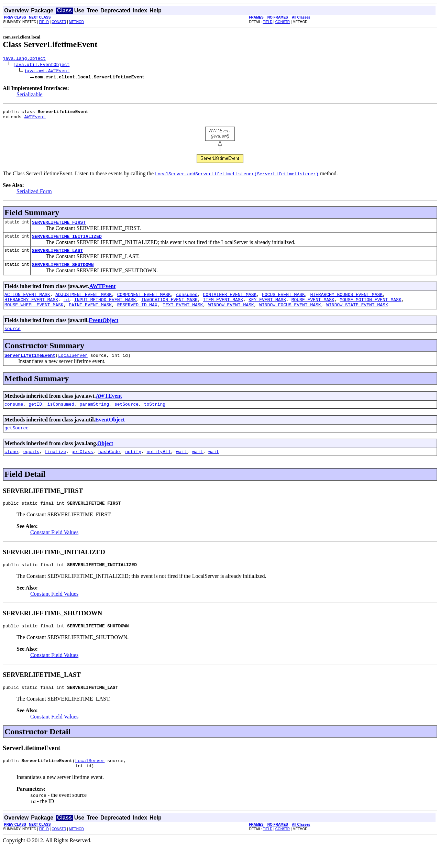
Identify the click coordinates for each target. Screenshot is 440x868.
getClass (82, 467)
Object (105, 458)
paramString (94, 417)
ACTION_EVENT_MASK (27, 303)
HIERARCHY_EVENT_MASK (31, 309)
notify (133, 467)
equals (31, 467)
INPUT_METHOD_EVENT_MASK (105, 309)
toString (155, 417)
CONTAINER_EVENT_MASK (230, 303)
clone (11, 467)
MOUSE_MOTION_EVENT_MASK (370, 309)
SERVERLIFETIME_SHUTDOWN (63, 272)
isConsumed (61, 417)
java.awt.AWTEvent (47, 72)
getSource (16, 442)
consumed (187, 303)
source (13, 340)
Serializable (30, 95)
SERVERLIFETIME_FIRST (59, 226)
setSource (126, 417)
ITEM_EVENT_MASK (223, 309)
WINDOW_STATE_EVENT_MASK (357, 315)
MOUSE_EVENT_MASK (313, 309)
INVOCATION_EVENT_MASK (169, 309)
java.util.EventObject (42, 65)
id (66, 309)
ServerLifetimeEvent (30, 367)
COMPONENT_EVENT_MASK (144, 303)
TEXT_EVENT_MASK (183, 315)
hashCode (109, 467)
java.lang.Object (24, 59)
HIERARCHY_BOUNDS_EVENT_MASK (346, 303)
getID (35, 417)
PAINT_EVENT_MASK (90, 315)
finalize (55, 467)
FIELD (44, 22)
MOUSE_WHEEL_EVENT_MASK (34, 315)
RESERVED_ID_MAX (137, 315)
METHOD (76, 22)
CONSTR (59, 22)
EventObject (103, 331)
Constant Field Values (54, 549)
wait (181, 467)
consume (14, 417)
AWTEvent (35, 120)
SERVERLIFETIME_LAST (57, 256)
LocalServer (73, 367)
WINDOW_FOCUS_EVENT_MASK (290, 315)
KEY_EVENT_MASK (267, 309)
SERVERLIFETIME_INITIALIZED (67, 241)
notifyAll (159, 467)
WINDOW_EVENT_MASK (231, 315)
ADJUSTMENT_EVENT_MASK (84, 303)
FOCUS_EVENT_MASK (283, 303)
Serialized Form (34, 194)
